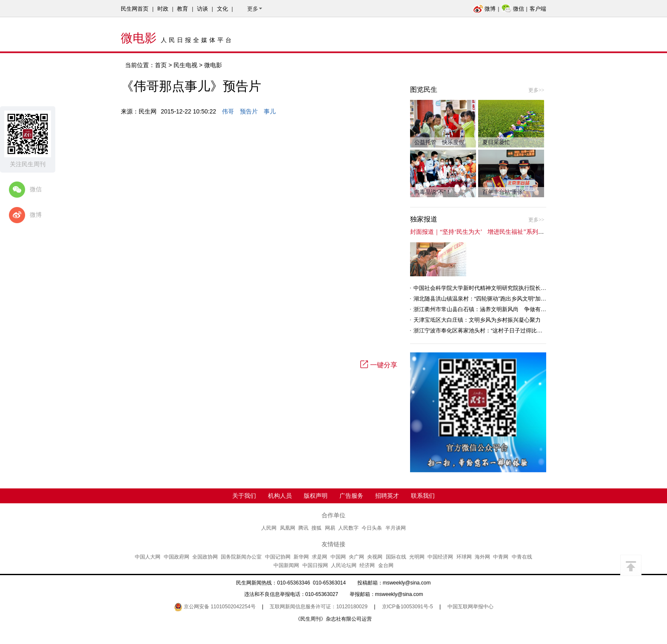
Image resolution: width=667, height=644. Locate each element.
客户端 (538, 9)
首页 (161, 65)
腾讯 (303, 528)
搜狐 (316, 528)
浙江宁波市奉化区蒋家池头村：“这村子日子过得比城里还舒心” (490, 331)
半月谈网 (396, 528)
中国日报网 (315, 565)
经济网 (367, 565)
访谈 (202, 9)
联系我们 (423, 496)
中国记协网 (278, 557)
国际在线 (396, 557)
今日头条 (372, 528)
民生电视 (185, 65)
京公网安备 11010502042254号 (215, 607)
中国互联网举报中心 (470, 607)
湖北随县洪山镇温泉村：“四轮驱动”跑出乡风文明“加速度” (483, 299)
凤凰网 (288, 528)
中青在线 (522, 557)
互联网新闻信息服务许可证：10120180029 (318, 607)
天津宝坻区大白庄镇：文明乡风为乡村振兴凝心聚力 (477, 320)
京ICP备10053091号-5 (408, 607)
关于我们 (244, 496)
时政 (163, 9)
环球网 (464, 557)
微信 (513, 9)
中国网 (338, 557)
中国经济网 (440, 557)
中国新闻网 (286, 565)
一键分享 (379, 365)
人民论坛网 (344, 565)
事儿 (270, 111)
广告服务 (351, 496)
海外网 (482, 557)
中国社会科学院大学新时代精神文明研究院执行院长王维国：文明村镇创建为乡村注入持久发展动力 (535, 288)
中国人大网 (148, 557)
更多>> (536, 90)
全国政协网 (205, 557)
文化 (222, 9)
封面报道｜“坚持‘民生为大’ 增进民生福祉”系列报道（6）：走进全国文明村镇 (514, 232)
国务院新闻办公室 (241, 557)
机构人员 (280, 496)
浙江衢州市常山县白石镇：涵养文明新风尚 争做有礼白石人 (488, 309)
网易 (330, 528)
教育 (182, 9)
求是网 (319, 557)
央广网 (356, 557)
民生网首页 (135, 9)
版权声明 (316, 496)
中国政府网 (177, 557)
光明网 (417, 557)
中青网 (501, 557)
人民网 (269, 528)
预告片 (249, 111)
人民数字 (348, 528)
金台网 (386, 565)
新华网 (301, 557)
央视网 (375, 557)
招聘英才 (387, 496)
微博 (484, 9)
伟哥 (228, 111)
